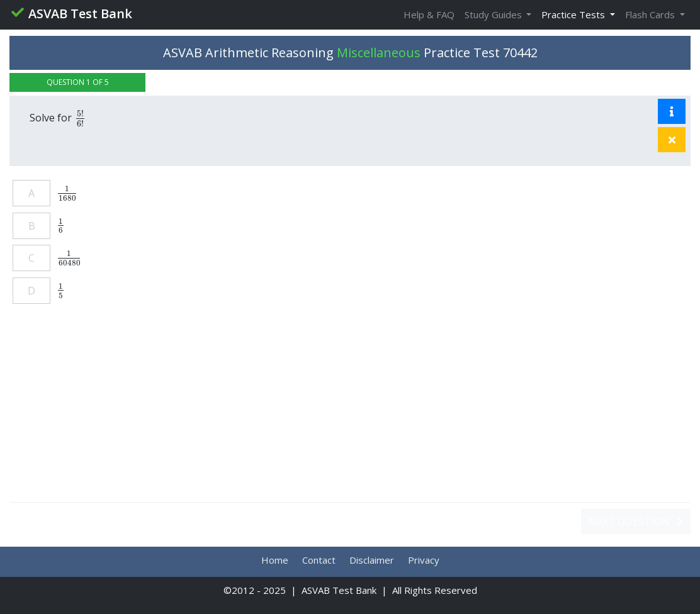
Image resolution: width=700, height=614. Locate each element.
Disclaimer (372, 560)
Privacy (424, 560)
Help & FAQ (429, 14)
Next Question (636, 522)
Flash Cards (651, 14)
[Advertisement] (350, 410)
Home (275, 560)
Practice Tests (574, 14)
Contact (319, 560)
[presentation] (80, 118)
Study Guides (494, 14)
